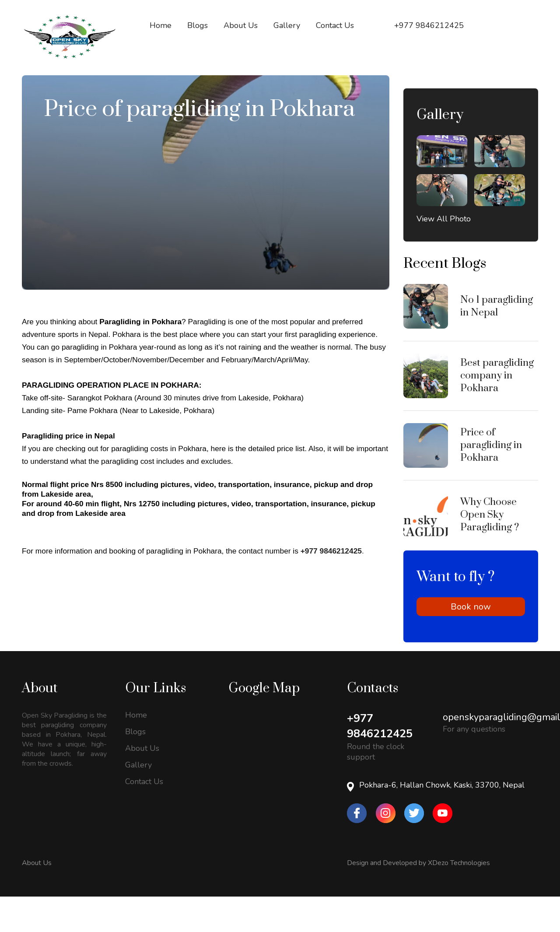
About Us (37, 898)
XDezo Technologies (459, 898)
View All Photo (444, 254)
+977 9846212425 (382, 761)
